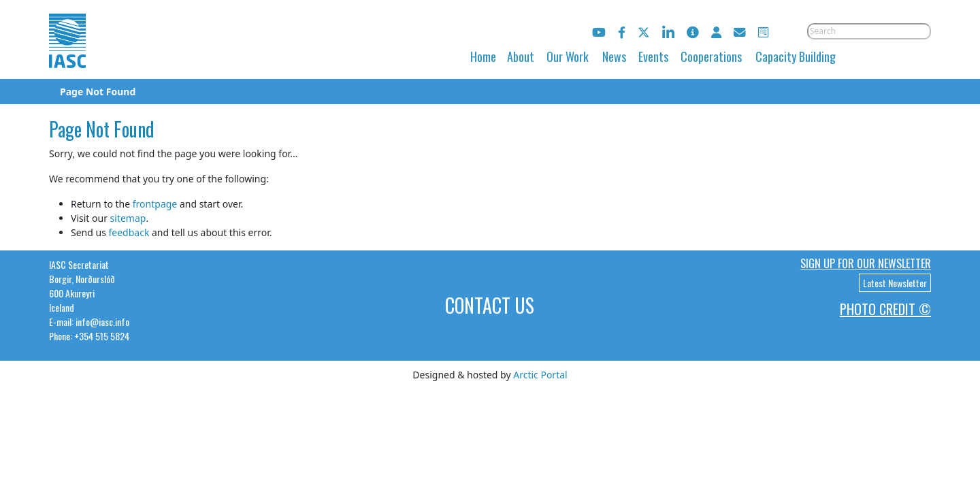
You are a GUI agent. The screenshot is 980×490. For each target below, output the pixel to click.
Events (653, 56)
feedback (129, 232)
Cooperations (711, 56)
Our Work (568, 56)
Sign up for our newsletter (866, 263)
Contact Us (490, 305)
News (614, 56)
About (521, 56)
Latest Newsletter (895, 283)
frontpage (155, 204)
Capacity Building (796, 56)
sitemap (128, 218)
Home (483, 56)
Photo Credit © (885, 309)
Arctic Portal (540, 375)
